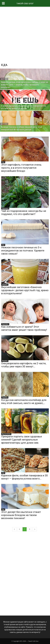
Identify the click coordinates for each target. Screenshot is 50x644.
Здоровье (4, 79)
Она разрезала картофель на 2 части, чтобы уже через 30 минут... (24, 365)
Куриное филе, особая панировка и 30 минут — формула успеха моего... (25, 477)
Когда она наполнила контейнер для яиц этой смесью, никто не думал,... (24, 402)
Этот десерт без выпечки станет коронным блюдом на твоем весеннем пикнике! (21, 515)
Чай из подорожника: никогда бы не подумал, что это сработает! (24, 213)
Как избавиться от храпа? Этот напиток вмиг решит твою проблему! (24, 328)
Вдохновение (6, 434)
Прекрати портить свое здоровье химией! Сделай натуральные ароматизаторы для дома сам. (22, 440)
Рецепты (5, 285)
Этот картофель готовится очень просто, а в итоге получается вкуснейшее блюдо (21, 168)
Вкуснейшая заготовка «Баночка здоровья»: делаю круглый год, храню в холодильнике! (25, 290)
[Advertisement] (25, 36)
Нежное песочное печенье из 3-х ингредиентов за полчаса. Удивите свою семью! (23, 251)
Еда (2, 103)
